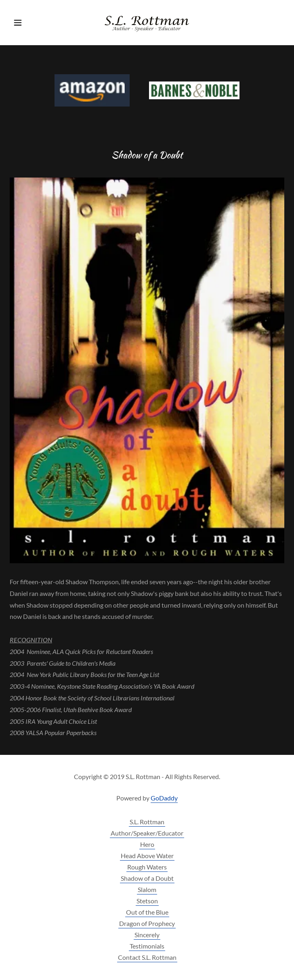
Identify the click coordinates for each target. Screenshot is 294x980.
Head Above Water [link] (147, 856)
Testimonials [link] (147, 946)
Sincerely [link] (147, 935)
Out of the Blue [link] (147, 912)
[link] (147, 23)
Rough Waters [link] (147, 867)
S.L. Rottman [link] (147, 822)
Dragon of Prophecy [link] (147, 923)
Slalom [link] (147, 889)
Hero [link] (147, 844)
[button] (30, 23)
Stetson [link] (147, 901)
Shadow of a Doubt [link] (147, 878)
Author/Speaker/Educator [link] (147, 833)
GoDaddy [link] (164, 798)
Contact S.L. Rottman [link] (147, 957)
